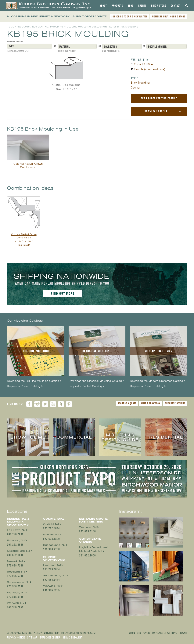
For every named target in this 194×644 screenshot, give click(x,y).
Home (11, 27)
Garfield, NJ (51, 524)
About (103, 6)
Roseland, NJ (16, 572)
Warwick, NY (16, 603)
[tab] (103, 6)
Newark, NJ (15, 561)
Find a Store (159, 6)
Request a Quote (127, 403)
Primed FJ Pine (143, 64)
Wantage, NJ (16, 593)
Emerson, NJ (16, 540)
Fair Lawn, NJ (16, 530)
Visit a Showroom (151, 403)
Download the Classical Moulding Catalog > (96, 381)
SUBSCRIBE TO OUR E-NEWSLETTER (129, 16)
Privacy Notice (16, 638)
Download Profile (156, 111)
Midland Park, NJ (18, 551)
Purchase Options (175, 403)
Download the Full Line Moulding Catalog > (34, 381)
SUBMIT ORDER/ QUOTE (90, 16)
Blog (131, 6)
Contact (176, 6)
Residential (40, 27)
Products (117, 6)
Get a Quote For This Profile (159, 98)
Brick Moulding (140, 83)
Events (142, 6)
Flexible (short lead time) (149, 69)
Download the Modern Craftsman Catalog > (158, 381)
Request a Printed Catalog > (25, 386)
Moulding (57, 27)
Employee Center (50, 638)
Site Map (32, 638)
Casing (135, 88)
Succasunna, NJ (18, 582)
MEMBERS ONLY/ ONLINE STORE (169, 16)
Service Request (72, 638)
